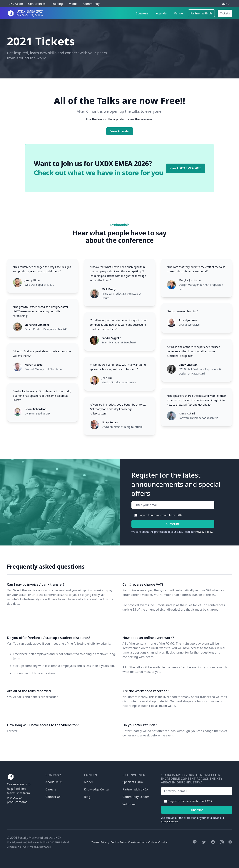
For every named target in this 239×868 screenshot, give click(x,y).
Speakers (142, 13)
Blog (87, 797)
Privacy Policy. (204, 532)
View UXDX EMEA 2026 (186, 168)
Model (73, 4)
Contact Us (53, 797)
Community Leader (136, 797)
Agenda (161, 13)
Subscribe (173, 524)
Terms (95, 842)
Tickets (225, 13)
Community (91, 4)
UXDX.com (16, 4)
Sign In (226, 4)
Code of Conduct (158, 842)
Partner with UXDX (135, 789)
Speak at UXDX (133, 782)
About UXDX (54, 782)
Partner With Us (201, 13)
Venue (178, 13)
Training (57, 4)
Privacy (105, 842)
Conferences (36, 4)
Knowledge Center (97, 789)
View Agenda (120, 131)
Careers (51, 789)
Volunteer (129, 804)
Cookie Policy (119, 842)
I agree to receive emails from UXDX (161, 515)
